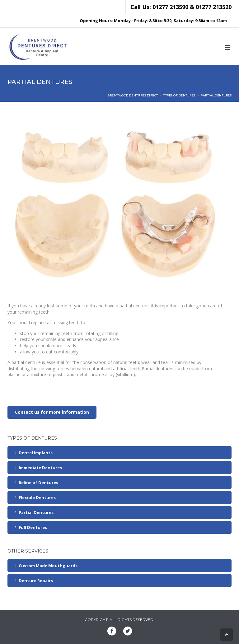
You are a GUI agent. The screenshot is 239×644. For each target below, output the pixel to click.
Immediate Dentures (40, 468)
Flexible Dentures (37, 497)
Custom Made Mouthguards (48, 566)
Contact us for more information (52, 412)
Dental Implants (36, 453)
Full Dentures (33, 527)
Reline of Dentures (38, 483)
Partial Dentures (36, 512)
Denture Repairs (36, 581)
